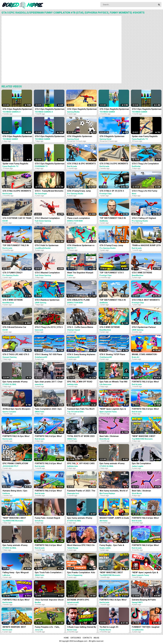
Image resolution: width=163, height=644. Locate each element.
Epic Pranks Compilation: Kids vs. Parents (81, 573)
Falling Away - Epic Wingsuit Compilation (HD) (16, 573)
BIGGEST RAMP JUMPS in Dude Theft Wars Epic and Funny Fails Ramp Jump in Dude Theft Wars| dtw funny (114, 518)
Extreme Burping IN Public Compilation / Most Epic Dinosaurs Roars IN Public (144, 600)
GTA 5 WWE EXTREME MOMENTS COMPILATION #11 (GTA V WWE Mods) (17, 300)
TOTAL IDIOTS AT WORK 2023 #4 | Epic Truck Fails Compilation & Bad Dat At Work (82, 436)
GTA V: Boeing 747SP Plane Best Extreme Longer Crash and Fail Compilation (112, 355)
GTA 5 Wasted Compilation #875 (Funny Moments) (47, 273)
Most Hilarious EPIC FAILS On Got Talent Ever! (81, 545)
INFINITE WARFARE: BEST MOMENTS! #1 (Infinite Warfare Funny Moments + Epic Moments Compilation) (17, 627)
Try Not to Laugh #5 (109, 627)
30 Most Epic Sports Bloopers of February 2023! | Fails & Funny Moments (16, 409)
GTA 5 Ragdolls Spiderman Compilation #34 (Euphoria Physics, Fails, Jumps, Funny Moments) (113, 137)
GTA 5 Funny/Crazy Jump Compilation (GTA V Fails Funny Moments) (82, 191)
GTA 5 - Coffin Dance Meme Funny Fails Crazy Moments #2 (82, 327)
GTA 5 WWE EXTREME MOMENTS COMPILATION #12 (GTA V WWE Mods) (114, 327)
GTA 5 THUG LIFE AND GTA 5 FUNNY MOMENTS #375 (16, 355)
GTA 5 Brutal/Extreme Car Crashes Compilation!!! (14, 327)
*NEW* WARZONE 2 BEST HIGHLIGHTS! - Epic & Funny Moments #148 (16, 518)
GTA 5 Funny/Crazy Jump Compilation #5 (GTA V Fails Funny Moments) (113, 246)
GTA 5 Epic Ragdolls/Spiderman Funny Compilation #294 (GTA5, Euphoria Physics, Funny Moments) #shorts (50, 137)
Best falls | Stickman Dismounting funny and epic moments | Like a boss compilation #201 (113, 436)
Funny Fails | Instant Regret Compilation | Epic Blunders (48, 518)
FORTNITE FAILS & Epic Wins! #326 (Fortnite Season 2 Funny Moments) (146, 382)
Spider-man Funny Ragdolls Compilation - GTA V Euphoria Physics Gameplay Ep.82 (146, 137)
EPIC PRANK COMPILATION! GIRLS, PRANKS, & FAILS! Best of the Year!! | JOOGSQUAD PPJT (16, 464)
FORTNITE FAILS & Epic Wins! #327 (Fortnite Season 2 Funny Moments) (49, 491)
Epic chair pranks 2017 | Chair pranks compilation (49, 382)
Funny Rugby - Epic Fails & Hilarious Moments (112, 545)
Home (66, 638)
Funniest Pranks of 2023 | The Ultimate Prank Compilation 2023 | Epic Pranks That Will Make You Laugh (81, 491)
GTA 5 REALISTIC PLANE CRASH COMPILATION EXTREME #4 (79, 300)
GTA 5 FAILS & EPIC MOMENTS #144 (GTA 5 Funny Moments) (114, 164)
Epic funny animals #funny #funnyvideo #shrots (15, 382)
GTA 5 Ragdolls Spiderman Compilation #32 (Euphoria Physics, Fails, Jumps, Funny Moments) (81, 137)
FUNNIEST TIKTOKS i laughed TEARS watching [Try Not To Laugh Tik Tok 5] (146, 627)
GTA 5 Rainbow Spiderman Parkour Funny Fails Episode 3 (49, 300)
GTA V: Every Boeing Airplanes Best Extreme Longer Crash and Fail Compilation (81, 355)
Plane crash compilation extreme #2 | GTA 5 (79, 218)
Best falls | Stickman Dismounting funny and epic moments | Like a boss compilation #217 (145, 491)
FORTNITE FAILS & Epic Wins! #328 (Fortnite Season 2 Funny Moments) (17, 600)
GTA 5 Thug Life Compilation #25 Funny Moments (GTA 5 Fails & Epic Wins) (145, 164)
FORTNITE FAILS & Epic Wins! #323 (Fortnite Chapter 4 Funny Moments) (49, 545)
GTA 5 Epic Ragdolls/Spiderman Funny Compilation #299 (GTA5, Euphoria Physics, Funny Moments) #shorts (17, 137)
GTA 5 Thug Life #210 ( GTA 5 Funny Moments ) (49, 327)
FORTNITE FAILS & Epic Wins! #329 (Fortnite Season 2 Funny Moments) (17, 436)
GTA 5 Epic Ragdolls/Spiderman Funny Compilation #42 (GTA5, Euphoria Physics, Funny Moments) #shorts (17, 109)
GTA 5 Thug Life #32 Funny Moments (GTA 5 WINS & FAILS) (147, 191)
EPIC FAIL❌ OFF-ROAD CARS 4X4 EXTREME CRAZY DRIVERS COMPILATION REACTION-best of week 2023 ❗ (82, 464)
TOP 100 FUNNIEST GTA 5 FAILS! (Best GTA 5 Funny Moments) (112, 273)
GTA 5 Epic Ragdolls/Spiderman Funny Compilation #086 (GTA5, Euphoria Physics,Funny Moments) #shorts (114, 109)
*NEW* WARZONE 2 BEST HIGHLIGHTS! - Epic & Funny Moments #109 (113, 573)
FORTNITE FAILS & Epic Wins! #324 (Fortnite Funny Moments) (48, 464)
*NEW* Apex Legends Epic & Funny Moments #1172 (113, 409)
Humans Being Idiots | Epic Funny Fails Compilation (15, 491)
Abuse (96, 638)
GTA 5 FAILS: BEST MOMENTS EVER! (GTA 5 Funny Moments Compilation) (146, 300)
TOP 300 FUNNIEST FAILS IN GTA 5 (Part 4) (16, 246)
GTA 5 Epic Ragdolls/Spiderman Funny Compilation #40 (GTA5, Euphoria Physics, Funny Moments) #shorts (50, 109)
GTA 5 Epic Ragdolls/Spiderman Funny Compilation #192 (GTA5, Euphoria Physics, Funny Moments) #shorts (147, 109)
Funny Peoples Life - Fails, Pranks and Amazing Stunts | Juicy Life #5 (48, 627)
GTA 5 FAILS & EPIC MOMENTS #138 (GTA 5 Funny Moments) (17, 191)
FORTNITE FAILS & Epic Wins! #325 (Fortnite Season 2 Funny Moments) (114, 600)
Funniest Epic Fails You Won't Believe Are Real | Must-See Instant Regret (81, 409)
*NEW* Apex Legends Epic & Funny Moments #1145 (145, 573)
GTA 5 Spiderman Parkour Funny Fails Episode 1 (144, 327)
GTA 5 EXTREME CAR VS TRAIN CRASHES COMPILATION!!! (17, 218)
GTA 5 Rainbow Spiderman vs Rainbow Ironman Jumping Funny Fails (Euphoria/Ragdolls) (81, 246)
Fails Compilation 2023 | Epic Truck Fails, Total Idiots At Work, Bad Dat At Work (48, 409)
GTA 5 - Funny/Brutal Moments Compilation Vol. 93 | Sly (49, 191)
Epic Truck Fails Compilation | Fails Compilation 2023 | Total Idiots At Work (49, 573)
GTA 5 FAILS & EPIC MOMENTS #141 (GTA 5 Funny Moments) (81, 164)
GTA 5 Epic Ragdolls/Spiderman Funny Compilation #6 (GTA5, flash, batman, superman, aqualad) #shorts (50, 164)
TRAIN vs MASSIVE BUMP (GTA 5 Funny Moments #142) (146, 246)
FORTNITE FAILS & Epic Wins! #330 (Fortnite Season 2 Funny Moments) (146, 409)
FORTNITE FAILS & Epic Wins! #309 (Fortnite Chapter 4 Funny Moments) (146, 545)
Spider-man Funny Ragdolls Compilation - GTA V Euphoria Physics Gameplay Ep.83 (16, 164)
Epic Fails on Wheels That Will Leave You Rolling (113, 382)
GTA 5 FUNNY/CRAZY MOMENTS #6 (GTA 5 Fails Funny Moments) (15, 273)
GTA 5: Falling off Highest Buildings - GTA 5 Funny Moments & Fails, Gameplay (145, 218)
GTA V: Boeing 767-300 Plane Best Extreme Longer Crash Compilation (48, 355)
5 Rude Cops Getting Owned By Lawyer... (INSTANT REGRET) (82, 627)
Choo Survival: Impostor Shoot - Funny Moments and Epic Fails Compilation (49, 600)
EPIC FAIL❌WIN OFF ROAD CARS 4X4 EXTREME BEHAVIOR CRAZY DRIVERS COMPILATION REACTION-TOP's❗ (82, 382)
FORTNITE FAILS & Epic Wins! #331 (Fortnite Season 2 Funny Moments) (49, 436)
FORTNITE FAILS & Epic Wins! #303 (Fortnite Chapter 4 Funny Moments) (146, 518)
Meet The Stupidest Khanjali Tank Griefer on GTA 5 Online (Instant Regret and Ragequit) (81, 273)
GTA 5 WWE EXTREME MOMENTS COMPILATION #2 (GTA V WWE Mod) (145, 273)
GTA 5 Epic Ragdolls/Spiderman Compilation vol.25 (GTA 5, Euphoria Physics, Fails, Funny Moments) (82, 109)
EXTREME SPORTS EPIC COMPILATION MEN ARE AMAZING (78, 600)
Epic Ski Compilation (141, 463)
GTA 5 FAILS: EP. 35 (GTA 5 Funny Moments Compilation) (113, 191)
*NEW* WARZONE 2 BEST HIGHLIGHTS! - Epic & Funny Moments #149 (145, 436)
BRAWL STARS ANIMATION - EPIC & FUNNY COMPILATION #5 (145, 355)
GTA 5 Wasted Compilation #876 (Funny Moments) (47, 218)
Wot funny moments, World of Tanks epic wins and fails (114, 491)
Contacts (87, 638)
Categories (76, 638)
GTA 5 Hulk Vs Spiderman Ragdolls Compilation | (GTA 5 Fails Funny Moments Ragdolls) (50, 246)
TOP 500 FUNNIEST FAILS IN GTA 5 (113, 218)
